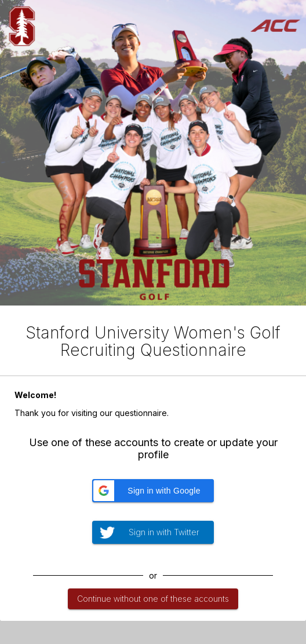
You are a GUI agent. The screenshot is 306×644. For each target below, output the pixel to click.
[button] (153, 491)
